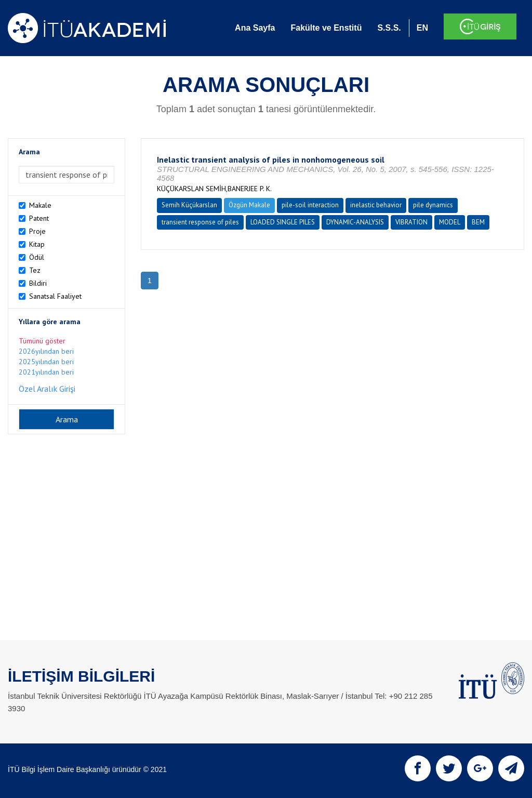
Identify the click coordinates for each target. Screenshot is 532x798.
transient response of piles (200, 222)
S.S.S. (389, 28)
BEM (478, 222)
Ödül (37, 257)
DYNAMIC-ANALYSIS (355, 222)
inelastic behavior (376, 205)
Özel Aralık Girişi (47, 389)
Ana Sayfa (255, 28)
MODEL (450, 222)
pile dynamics (433, 205)
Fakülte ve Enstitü (326, 28)
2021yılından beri (46, 372)
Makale (40, 205)
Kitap (37, 244)
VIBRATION (411, 222)
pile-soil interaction (310, 205)
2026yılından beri (46, 351)
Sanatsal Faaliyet (55, 296)
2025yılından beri (46, 362)
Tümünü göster (42, 341)
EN (422, 28)
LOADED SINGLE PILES (283, 222)
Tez (35, 270)
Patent (39, 218)
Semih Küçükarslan (189, 205)
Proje (37, 231)
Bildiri (38, 283)
